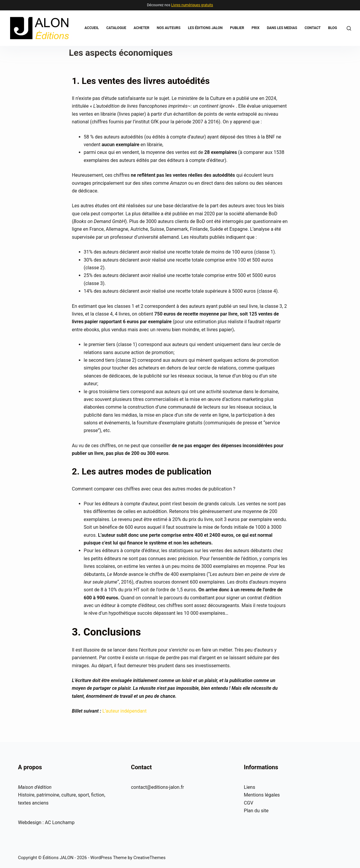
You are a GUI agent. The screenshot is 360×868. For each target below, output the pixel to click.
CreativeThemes (149, 858)
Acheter (141, 28)
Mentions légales (262, 795)
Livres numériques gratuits (192, 5)
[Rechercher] (349, 28)
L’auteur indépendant (124, 711)
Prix (256, 28)
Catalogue (116, 28)
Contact (313, 28)
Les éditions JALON (205, 28)
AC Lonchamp (60, 822)
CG (247, 803)
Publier (237, 28)
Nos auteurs (169, 28)
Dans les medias (282, 28)
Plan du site (256, 811)
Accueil (92, 28)
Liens (249, 787)
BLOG (332, 28)
